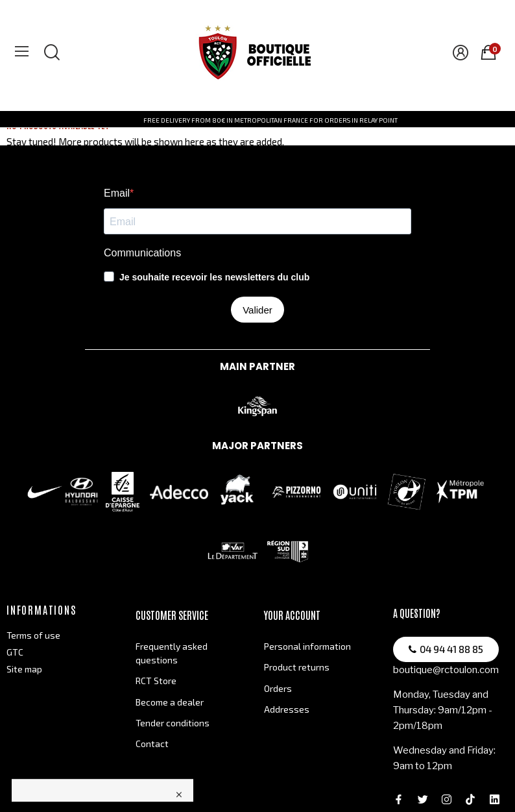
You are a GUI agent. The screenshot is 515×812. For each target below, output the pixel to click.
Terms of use (33, 635)
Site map (24, 669)
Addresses (287, 709)
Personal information (307, 646)
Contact (152, 744)
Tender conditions (173, 723)
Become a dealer (170, 702)
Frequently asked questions (172, 653)
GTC (15, 652)
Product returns (297, 667)
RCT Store (156, 681)
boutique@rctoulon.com (446, 670)
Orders (278, 688)
